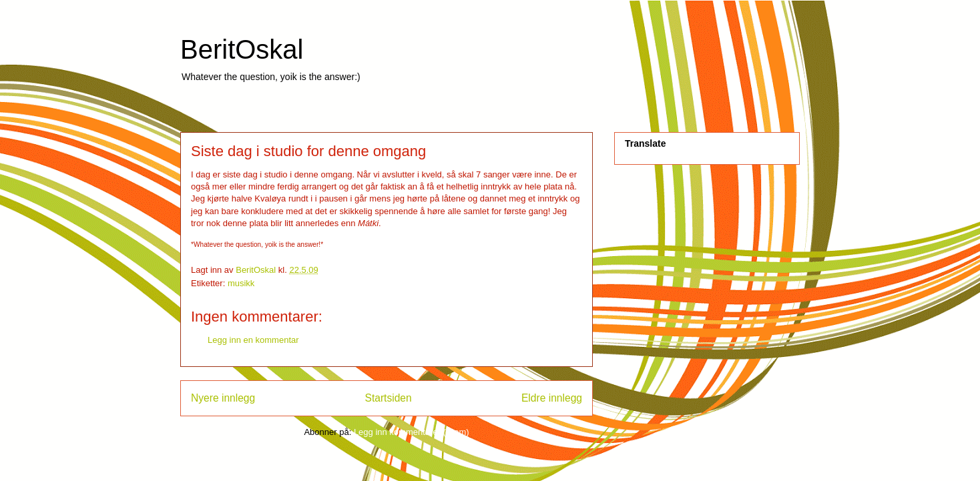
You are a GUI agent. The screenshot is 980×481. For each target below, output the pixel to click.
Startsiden (388, 398)
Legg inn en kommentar (253, 340)
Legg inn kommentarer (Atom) (412, 432)
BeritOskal (242, 49)
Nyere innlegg (223, 398)
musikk (241, 283)
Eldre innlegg (552, 398)
